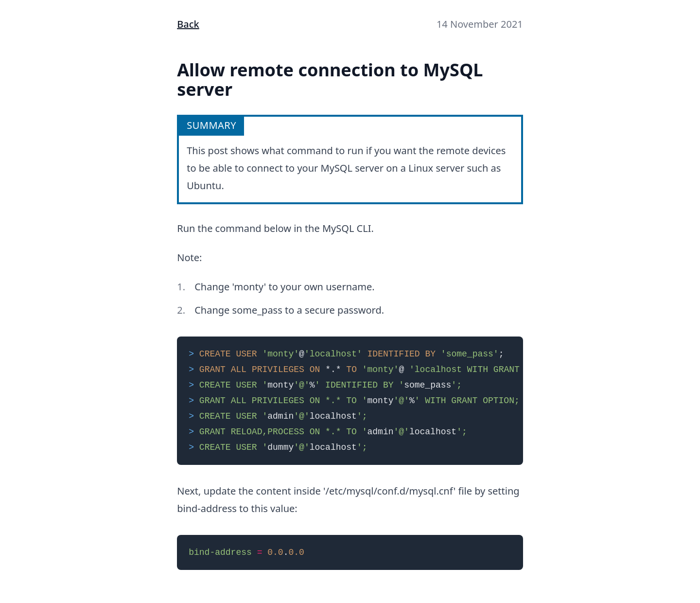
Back (188, 24)
